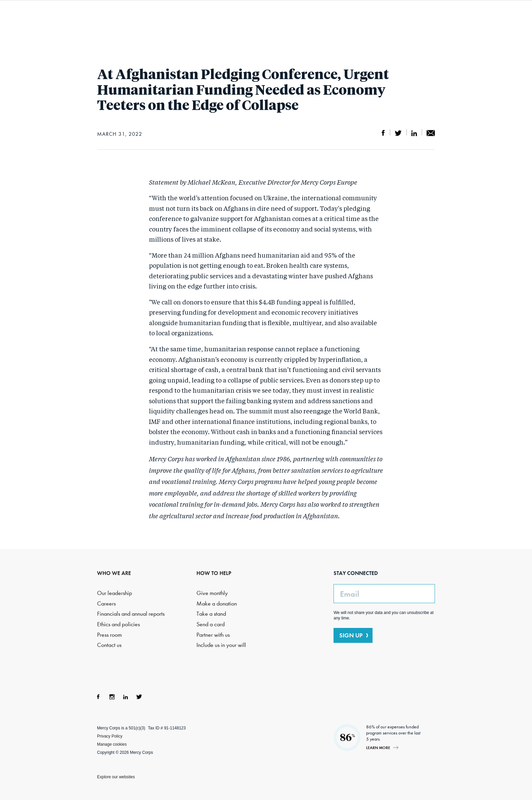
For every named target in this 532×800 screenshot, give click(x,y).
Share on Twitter (398, 133)
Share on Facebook (383, 133)
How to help (349, 20)
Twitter (139, 697)
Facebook (98, 697)
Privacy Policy (110, 736)
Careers (106, 604)
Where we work (292, 20)
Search (415, 20)
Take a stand (211, 614)
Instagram (112, 697)
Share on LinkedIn (414, 133)
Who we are (161, 20)
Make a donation (217, 604)
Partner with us (213, 635)
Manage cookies (112, 744)
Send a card (211, 624)
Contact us (109, 645)
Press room (109, 635)
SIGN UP (351, 635)
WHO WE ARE (114, 573)
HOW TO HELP (214, 573)
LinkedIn (126, 697)
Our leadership (115, 593)
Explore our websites (116, 777)
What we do (223, 20)
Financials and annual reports (131, 614)
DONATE (452, 20)
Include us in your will (221, 645)
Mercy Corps (79, 20)
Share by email (431, 133)
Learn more (378, 748)
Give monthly (212, 593)
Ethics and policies (118, 624)
